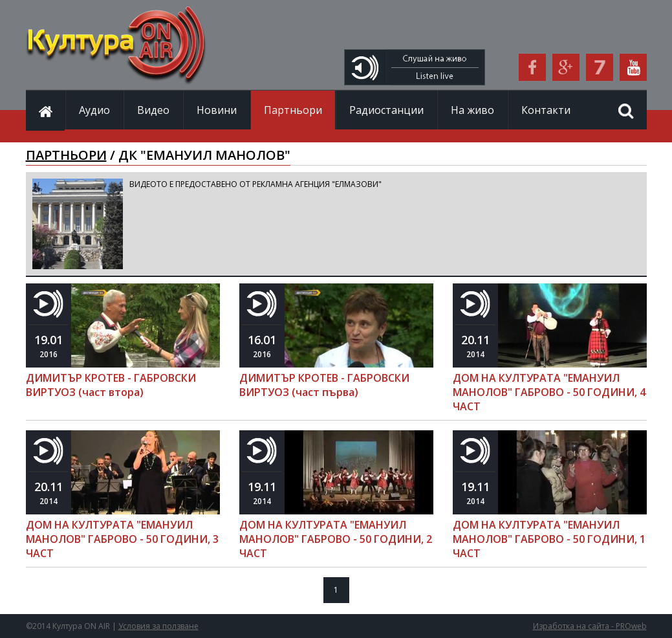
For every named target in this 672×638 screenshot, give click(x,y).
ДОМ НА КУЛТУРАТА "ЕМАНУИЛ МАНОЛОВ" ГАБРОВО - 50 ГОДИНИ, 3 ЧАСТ (122, 539)
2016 (49, 346)
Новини (217, 110)
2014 (475, 346)
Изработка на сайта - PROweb (590, 626)
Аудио (94, 110)
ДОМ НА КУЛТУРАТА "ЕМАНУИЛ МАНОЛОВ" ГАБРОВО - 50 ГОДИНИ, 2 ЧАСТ (336, 539)
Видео (153, 110)
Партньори (293, 110)
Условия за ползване (158, 626)
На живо (472, 110)
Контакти (546, 110)
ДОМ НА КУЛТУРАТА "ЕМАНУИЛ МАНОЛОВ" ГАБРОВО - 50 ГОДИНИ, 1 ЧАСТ (549, 539)
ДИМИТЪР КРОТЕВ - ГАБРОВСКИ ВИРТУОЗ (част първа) (324, 385)
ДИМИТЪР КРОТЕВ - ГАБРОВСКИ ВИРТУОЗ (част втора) (111, 385)
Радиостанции (386, 110)
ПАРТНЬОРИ (66, 155)
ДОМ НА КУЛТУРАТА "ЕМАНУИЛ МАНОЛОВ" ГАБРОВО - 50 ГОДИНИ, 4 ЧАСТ (549, 392)
